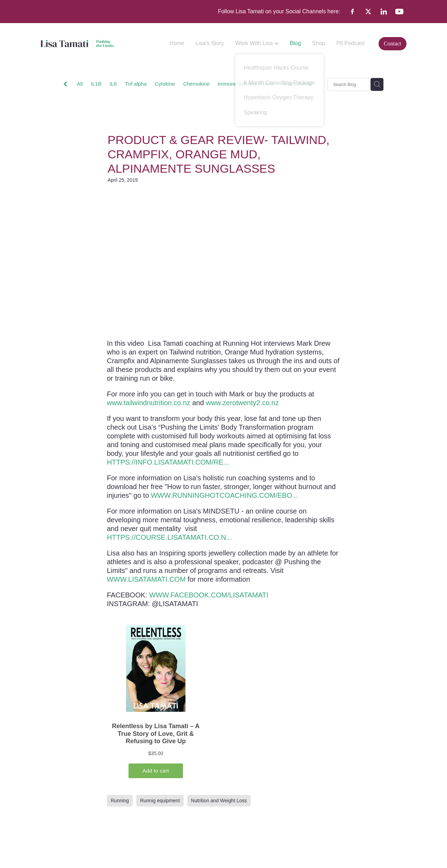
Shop (319, 43)
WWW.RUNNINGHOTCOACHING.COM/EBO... (224, 495)
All (80, 84)
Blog (295, 43)
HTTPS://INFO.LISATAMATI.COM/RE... (168, 462)
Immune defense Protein (246, 84)
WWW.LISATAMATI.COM (146, 579)
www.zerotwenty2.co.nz (242, 403)
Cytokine (165, 84)
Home (177, 43)
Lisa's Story (210, 43)
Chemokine (196, 84)
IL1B (96, 84)
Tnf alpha (136, 84)
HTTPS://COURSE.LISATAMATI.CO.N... (169, 537)
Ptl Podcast (350, 43)
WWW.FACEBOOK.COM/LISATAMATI (209, 595)
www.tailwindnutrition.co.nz (149, 403)
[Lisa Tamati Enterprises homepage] (77, 44)
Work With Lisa (257, 43)
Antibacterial (297, 84)
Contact (393, 44)
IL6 (113, 84)
